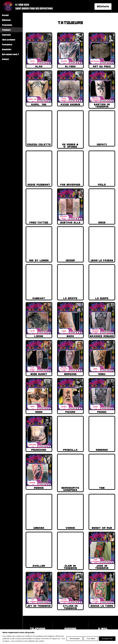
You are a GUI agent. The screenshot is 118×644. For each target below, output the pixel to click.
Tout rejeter (91, 639)
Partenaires (7, 44)
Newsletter (7, 49)
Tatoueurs (6, 30)
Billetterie (103, 6)
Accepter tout (107, 639)
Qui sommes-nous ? (11, 54)
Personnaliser (75, 639)
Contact (5, 59)
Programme (7, 25)
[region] (59, 637)
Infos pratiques (9, 40)
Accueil (5, 15)
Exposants (6, 35)
